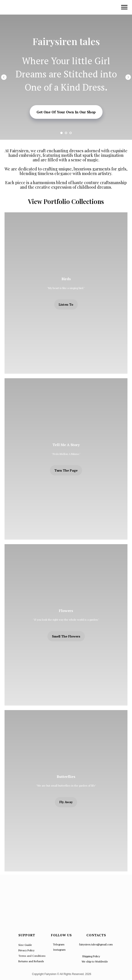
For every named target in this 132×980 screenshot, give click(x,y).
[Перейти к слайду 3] (71, 133)
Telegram (59, 944)
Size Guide (25, 945)
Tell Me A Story (66, 445)
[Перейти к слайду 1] (61, 133)
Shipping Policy (91, 956)
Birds (66, 279)
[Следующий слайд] (128, 77)
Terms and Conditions (32, 956)
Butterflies (66, 777)
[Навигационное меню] (124, 7)
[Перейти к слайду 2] (66, 133)
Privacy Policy (26, 950)
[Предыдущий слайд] (4, 77)
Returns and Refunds (31, 961)
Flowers (66, 611)
